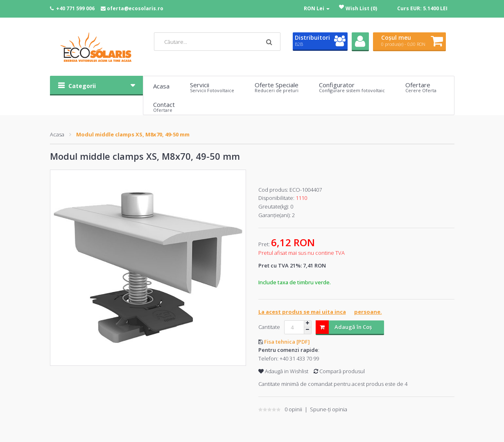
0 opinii (293, 409)
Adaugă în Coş (344, 327)
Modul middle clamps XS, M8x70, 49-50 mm (133, 134)
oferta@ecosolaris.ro (135, 8)
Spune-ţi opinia (329, 409)
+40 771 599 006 (75, 8)
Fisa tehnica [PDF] (287, 342)
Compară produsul (339, 371)
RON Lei (317, 8)
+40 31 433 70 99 (299, 358)
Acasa (57, 134)
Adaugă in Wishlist (283, 371)
